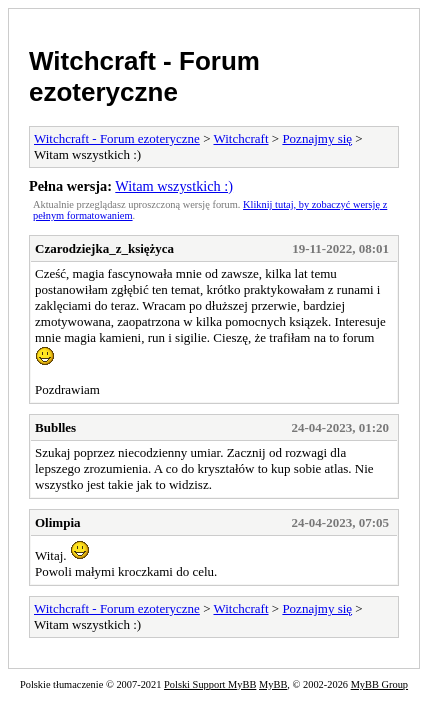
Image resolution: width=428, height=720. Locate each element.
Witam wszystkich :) (174, 186)
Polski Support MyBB (210, 684)
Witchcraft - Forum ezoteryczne (144, 76)
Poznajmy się (317, 138)
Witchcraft (240, 138)
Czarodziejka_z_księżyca (104, 248)
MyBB (273, 684)
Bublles (55, 427)
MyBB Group (379, 684)
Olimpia (58, 522)
